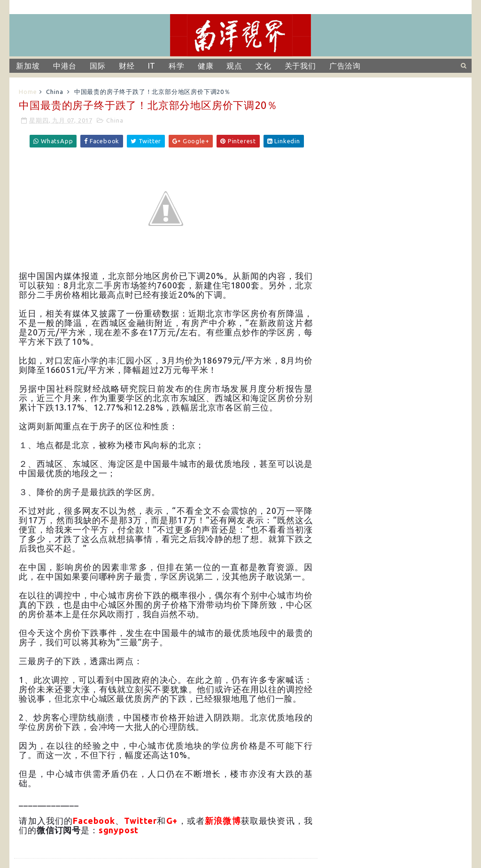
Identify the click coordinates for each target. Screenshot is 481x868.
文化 (264, 66)
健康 (206, 66)
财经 (127, 66)
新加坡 (28, 66)
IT (152, 66)
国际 (98, 66)
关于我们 (300, 66)
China (54, 92)
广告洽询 (345, 66)
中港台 (65, 66)
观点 (234, 66)
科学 (177, 66)
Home (28, 92)
